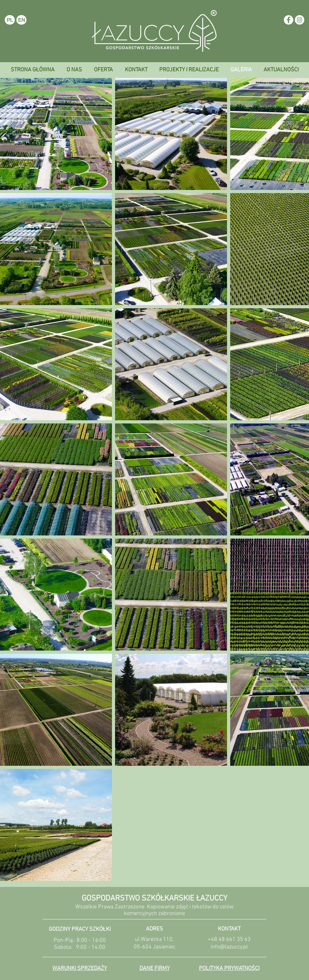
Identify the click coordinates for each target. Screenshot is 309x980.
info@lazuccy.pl (229, 947)
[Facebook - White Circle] (289, 20)
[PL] (10, 20)
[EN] (21, 20)
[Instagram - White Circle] (300, 20)
